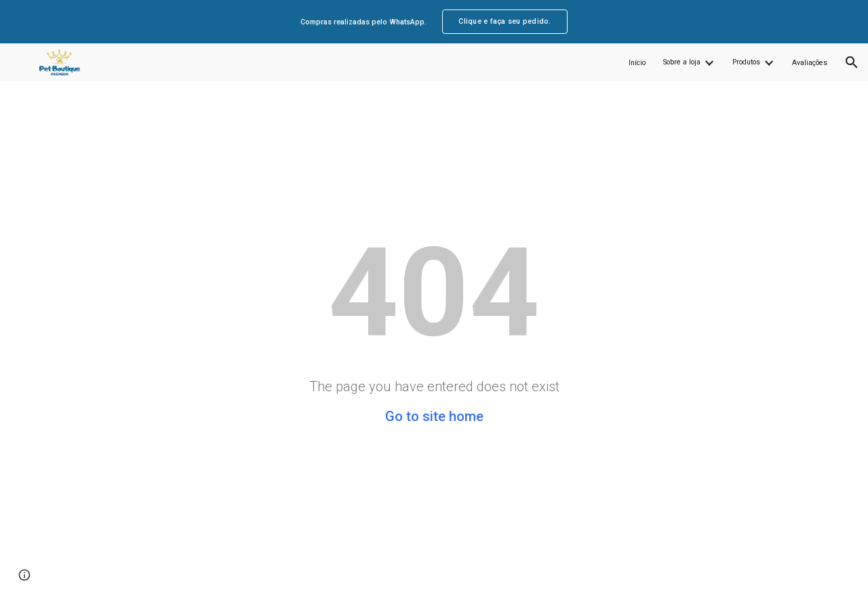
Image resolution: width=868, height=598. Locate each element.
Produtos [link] (746, 62)
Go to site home (434, 416)
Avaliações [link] (810, 63)
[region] (434, 22)
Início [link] (637, 63)
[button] (852, 62)
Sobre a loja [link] (682, 62)
